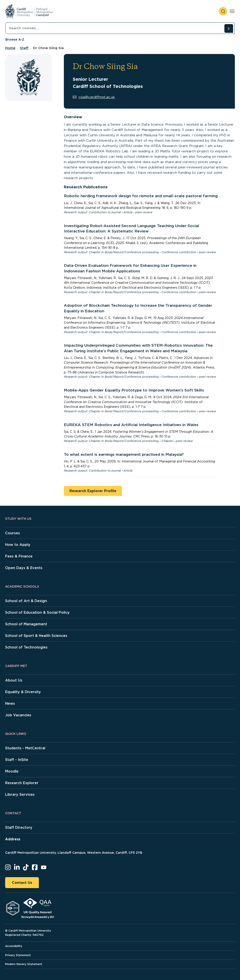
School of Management (26, 624)
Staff (24, 48)
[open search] (223, 11)
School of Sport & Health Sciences (36, 636)
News (10, 703)
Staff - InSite (17, 760)
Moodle (12, 771)
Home (10, 48)
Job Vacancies (18, 715)
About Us (14, 680)
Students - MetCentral (25, 748)
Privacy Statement (18, 955)
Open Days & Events (24, 568)
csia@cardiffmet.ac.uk (94, 97)
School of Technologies (26, 647)
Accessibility (14, 946)
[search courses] (229, 28)
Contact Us (22, 883)
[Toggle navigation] (232, 11)
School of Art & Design (26, 601)
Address (13, 839)
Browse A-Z (15, 39)
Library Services (20, 795)
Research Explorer (22, 783)
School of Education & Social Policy (37, 612)
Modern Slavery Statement (24, 964)
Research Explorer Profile (93, 491)
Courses (13, 533)
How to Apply (18, 545)
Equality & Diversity (23, 692)
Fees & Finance (19, 556)
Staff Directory (19, 828)
